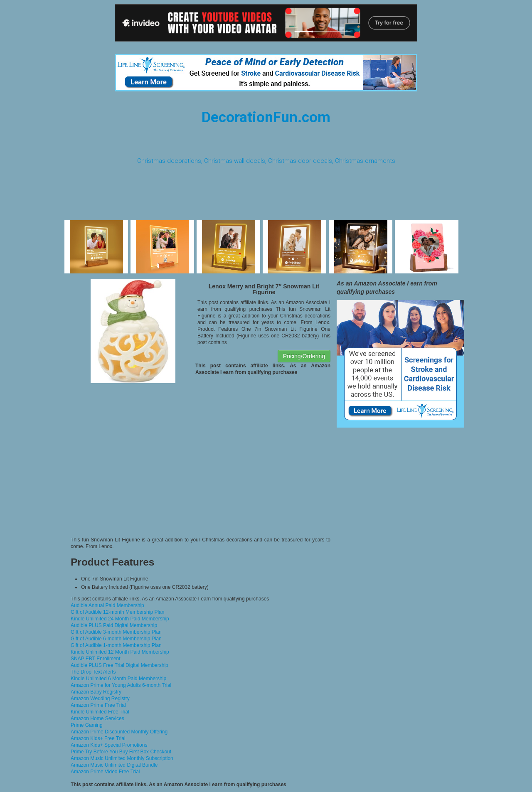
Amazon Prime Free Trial (98, 705)
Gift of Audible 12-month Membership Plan (117, 612)
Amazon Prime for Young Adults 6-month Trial (121, 685)
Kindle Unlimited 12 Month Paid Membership (120, 652)
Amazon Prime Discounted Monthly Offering (119, 732)
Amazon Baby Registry (96, 692)
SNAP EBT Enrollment (96, 659)
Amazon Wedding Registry (100, 699)
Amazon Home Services (97, 718)
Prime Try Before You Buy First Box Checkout (121, 752)
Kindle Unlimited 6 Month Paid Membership (118, 679)
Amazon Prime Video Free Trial (105, 772)
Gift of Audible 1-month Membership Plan (116, 645)
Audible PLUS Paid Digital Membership (114, 625)
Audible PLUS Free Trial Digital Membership (119, 665)
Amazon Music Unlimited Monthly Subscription (122, 758)
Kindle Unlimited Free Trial (100, 712)
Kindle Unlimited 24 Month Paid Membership (120, 619)
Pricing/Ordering (304, 356)
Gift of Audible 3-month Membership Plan (116, 632)
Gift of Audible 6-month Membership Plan (116, 639)
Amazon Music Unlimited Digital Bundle (114, 765)
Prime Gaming (87, 725)
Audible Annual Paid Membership (107, 605)
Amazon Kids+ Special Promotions (109, 745)
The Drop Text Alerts (93, 672)
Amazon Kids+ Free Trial (98, 738)
